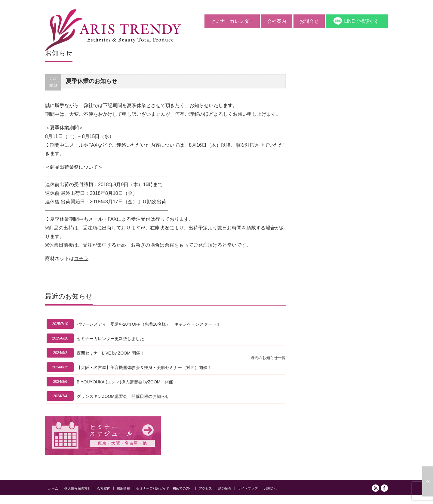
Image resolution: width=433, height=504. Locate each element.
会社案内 (277, 21)
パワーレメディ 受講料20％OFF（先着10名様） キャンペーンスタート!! (148, 324)
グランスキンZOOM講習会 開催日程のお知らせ (123, 396)
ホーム (53, 488)
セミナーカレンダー (232, 21)
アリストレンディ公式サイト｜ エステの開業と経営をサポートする (333, 500)
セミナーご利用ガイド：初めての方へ (164, 488)
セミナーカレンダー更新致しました (110, 339)
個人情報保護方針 (78, 488)
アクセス (205, 488)
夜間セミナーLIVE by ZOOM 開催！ (111, 353)
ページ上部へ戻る (428, 481)
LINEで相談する (361, 21)
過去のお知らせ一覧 (268, 358)
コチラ (81, 258)
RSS (376, 488)
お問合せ (309, 21)
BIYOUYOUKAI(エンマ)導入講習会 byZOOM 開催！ (127, 382)
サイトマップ (248, 488)
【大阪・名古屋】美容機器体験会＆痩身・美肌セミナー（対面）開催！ (144, 367)
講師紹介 (225, 488)
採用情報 (123, 488)
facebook (384, 488)
